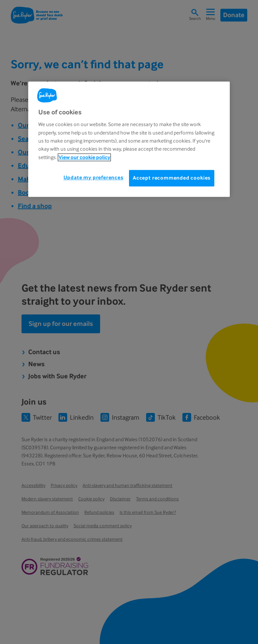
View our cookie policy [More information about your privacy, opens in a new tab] (84, 157)
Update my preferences (94, 178)
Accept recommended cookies (172, 178)
